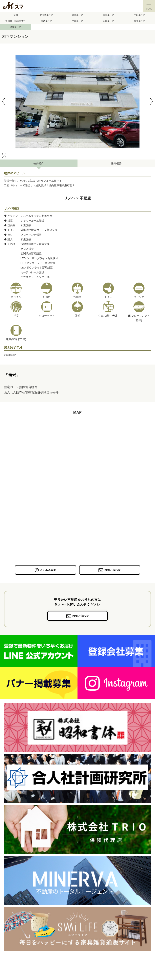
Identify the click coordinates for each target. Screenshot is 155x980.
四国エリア (108, 21)
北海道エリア (46, 15)
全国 (16, 15)
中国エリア (77, 21)
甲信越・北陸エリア (15, 21)
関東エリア (108, 15)
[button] (4, 102)
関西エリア (47, 21)
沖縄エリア (15, 27)
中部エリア (140, 15)
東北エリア (77, 15)
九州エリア (140, 21)
